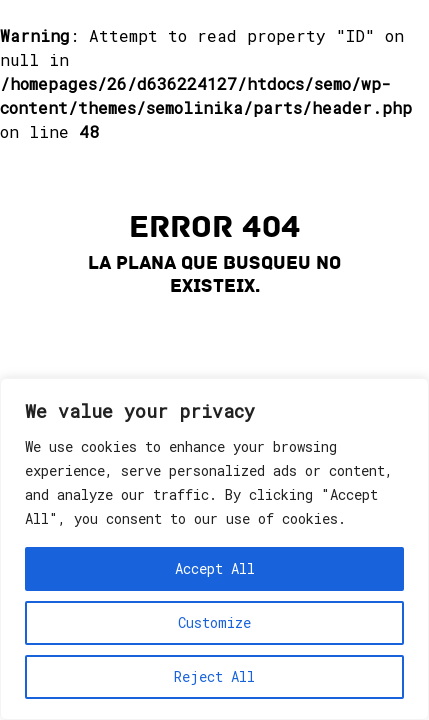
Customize (214, 622)
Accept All (215, 568)
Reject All (214, 676)
